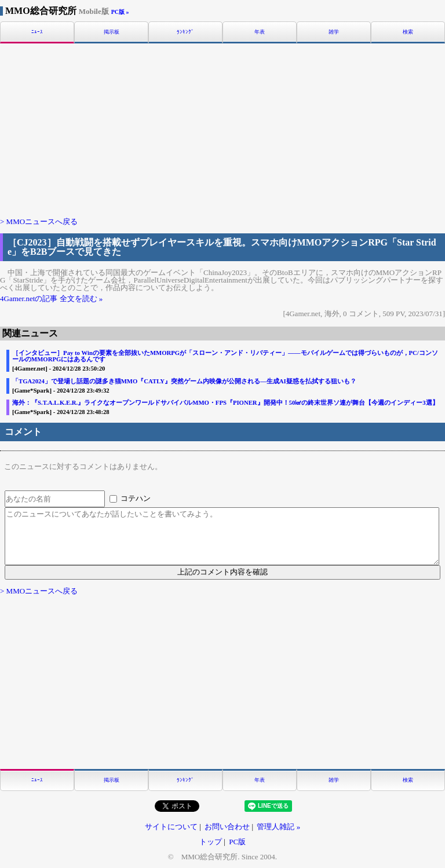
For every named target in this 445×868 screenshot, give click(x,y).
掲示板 (112, 32)
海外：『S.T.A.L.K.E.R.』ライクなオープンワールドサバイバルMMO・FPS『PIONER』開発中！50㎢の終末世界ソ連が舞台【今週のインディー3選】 (225, 403)
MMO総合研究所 (57, 11)
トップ (211, 842)
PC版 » (120, 12)
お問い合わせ (227, 827)
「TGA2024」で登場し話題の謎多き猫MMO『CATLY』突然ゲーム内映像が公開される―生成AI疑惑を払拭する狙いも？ (184, 381)
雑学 (334, 32)
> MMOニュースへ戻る (39, 221)
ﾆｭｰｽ (37, 32)
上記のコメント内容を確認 (222, 572)
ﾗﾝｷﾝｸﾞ (185, 32)
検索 (408, 32)
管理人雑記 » (278, 827)
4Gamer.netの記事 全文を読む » (51, 299)
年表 (260, 32)
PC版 (237, 842)
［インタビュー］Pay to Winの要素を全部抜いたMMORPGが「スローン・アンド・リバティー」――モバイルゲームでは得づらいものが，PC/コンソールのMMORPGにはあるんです (225, 356)
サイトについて (171, 827)
